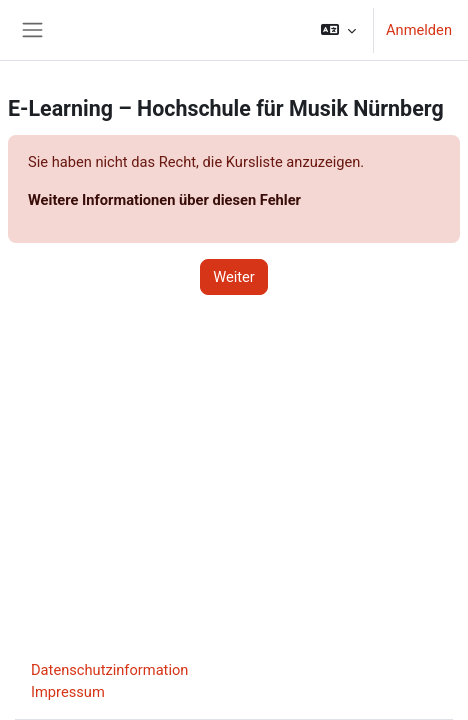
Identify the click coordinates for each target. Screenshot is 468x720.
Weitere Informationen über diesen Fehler (164, 200)
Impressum (68, 692)
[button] (338, 30)
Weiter (234, 277)
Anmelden (419, 30)
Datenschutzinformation (109, 670)
